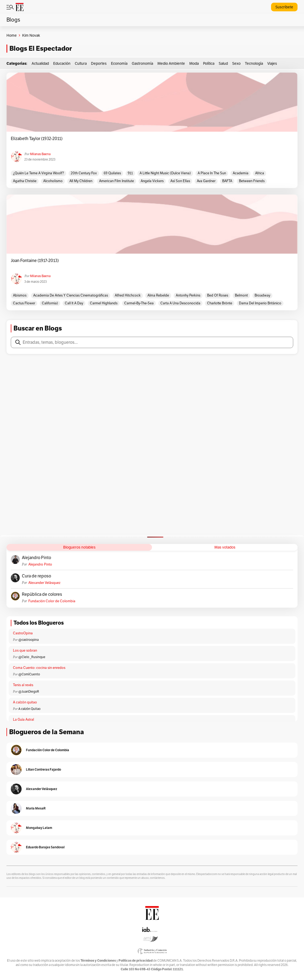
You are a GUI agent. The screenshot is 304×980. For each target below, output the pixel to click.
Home (12, 35)
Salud (223, 63)
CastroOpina (23, 633)
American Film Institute (116, 181)
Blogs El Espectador (41, 48)
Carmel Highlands (104, 303)
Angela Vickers (152, 181)
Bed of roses (218, 295)
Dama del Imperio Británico (260, 303)
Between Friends (252, 181)
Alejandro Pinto (36, 558)
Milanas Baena (40, 154)
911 (130, 173)
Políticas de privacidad (136, 960)
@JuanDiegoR (29, 691)
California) (50, 303)
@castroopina (28, 640)
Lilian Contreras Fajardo (43, 769)
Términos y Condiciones (98, 960)
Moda (194, 63)
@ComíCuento (29, 674)
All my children (81, 181)
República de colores (42, 594)
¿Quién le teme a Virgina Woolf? (38, 173)
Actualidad (40, 63)
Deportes (99, 63)
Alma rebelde (158, 295)
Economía (119, 63)
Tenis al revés (23, 685)
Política (209, 63)
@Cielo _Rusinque (32, 657)
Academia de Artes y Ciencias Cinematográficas (71, 295)
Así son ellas (180, 181)
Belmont (241, 295)
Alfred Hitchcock (128, 295)
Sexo (236, 63)
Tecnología (254, 63)
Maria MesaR (36, 808)
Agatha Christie (25, 181)
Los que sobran (25, 650)
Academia (241, 173)
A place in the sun (212, 173)
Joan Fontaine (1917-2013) (35, 261)
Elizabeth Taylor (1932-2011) (37, 139)
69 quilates (112, 173)
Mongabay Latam (39, 828)
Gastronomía (142, 63)
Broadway (262, 295)
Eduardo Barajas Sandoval (45, 847)
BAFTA (227, 181)
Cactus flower (24, 303)
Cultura (81, 63)
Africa (260, 173)
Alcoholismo (53, 181)
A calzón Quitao (29, 709)
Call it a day (74, 303)
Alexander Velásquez (44, 583)
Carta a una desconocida (180, 303)
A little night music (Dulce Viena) (165, 173)
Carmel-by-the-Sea (139, 303)
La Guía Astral (23, 719)
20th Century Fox (84, 173)
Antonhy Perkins (188, 295)
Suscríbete (284, 7)
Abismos (20, 295)
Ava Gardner (206, 181)
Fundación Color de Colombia (52, 601)
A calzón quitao (25, 702)
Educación (62, 63)
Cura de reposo (36, 576)
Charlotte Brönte (220, 303)
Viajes (272, 63)
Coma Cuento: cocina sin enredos (39, 668)
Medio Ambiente (171, 63)
